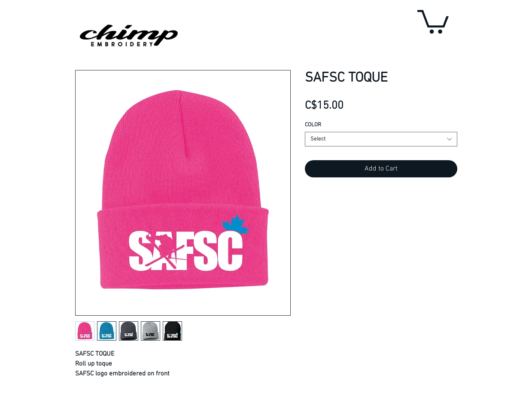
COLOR (313, 125)
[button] (433, 20)
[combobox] (381, 139)
